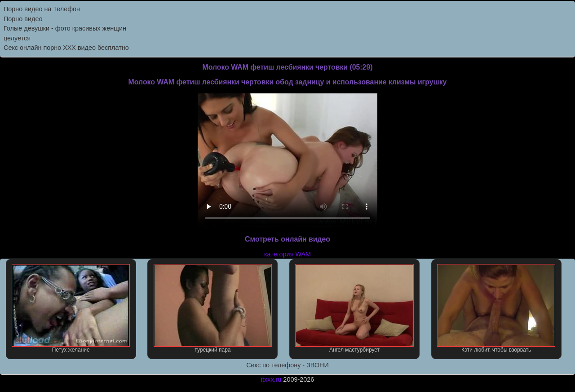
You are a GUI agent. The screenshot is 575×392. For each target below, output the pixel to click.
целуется (17, 38)
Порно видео (23, 19)
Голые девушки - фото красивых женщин (65, 28)
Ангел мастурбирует (354, 308)
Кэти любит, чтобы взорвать (496, 308)
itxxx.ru (271, 379)
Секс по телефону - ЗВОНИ (287, 365)
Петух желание (71, 308)
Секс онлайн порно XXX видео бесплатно (66, 48)
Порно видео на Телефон (42, 9)
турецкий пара (213, 308)
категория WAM (287, 254)
